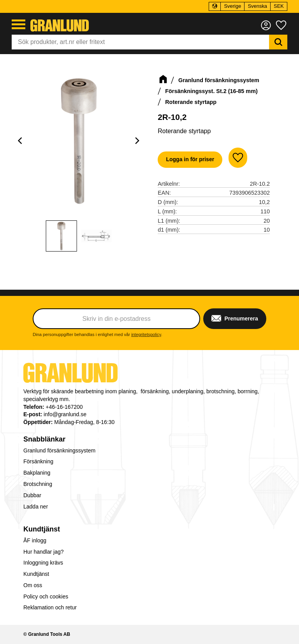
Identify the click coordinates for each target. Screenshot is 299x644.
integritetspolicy (146, 334)
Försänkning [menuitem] (38, 461)
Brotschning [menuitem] (38, 484)
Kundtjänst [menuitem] (42, 529)
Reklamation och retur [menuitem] (50, 607)
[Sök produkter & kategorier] (140, 42)
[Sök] (278, 42)
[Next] (137, 141)
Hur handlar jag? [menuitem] (44, 552)
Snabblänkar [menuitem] (44, 439)
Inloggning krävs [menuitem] (43, 563)
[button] (18, 24)
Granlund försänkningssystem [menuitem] (59, 450)
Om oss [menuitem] (33, 585)
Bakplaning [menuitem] (37, 473)
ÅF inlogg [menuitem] (35, 540)
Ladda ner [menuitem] (36, 507)
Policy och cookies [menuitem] (46, 596)
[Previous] (21, 141)
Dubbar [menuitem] (32, 495)
